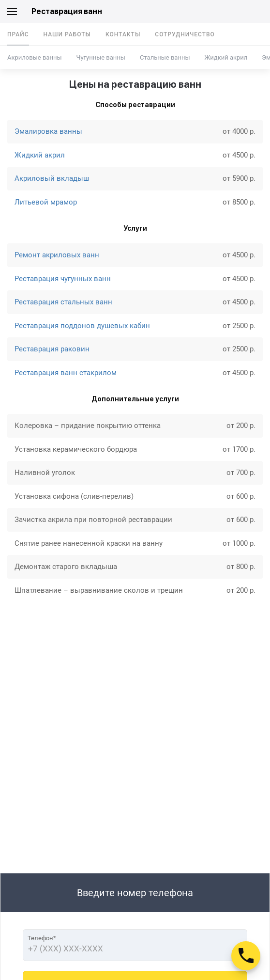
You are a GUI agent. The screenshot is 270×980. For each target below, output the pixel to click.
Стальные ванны (165, 57)
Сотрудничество (185, 34)
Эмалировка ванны (48, 131)
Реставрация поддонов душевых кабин (82, 326)
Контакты (123, 34)
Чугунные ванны (100, 57)
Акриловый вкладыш (52, 178)
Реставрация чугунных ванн (63, 279)
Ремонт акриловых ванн (57, 255)
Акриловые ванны (34, 57)
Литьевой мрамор (46, 202)
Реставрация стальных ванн (63, 302)
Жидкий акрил (226, 57)
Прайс (18, 34)
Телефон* (42, 938)
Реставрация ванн (67, 11)
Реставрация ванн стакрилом (66, 373)
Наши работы (67, 34)
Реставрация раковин (52, 349)
